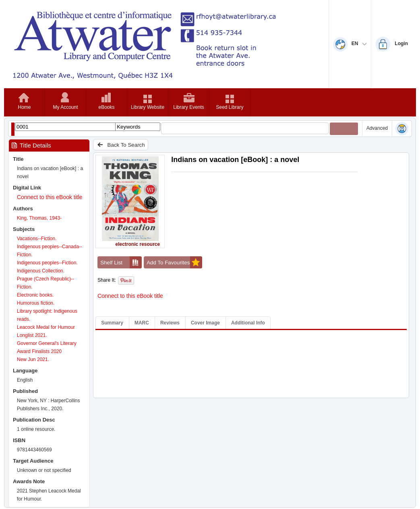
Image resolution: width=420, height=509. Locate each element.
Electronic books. (35, 295)
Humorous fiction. (36, 303)
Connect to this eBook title (50, 197)
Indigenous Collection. (41, 271)
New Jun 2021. (33, 359)
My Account (65, 107)
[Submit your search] (344, 129)
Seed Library (230, 107)
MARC (142, 323)
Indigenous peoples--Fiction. (47, 263)
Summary (112, 323)
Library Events (189, 107)
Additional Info (248, 323)
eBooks (106, 107)
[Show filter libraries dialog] (13, 129)
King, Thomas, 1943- (39, 218)
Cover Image (205, 323)
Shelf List (121, 262)
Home (24, 107)
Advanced (377, 128)
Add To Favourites (174, 262)
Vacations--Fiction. (37, 239)
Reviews (170, 323)
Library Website (148, 107)
